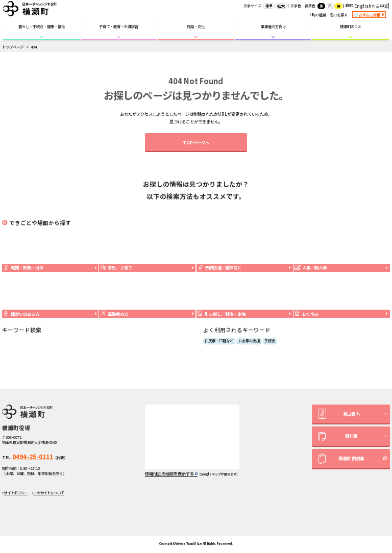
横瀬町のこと (351, 26)
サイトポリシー (16, 493)
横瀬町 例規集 (341, 459)
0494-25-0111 (33, 457)
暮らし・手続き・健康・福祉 (42, 26)
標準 (269, 6)
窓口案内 (339, 414)
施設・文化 (196, 26)
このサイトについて (48, 493)
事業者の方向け (273, 26)
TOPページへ (196, 142)
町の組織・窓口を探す (329, 15)
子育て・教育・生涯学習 (119, 26)
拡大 (281, 6)
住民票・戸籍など (219, 341)
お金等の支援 (249, 341)
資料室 (338, 437)
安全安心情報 (369, 15)
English (363, 6)
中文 (384, 6)
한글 (376, 6)
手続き (270, 341)
